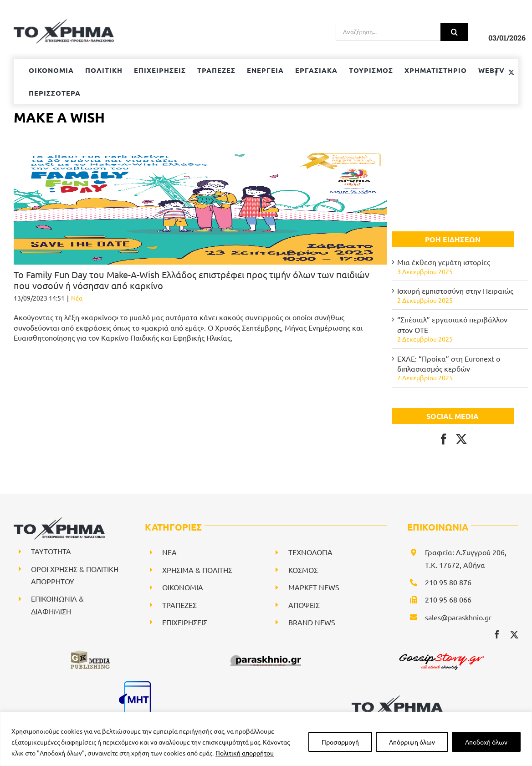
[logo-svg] (397, 699)
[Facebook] (444, 439)
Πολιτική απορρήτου (245, 753)
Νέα (77, 298)
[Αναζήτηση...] (388, 32)
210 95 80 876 (448, 582)
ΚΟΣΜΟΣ (303, 570)
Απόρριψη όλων (412, 742)
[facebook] (497, 634)
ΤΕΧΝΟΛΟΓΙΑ (310, 552)
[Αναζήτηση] (454, 32)
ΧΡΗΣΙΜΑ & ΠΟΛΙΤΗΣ (197, 570)
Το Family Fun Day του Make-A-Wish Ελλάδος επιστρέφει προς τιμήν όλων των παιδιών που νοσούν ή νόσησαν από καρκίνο (192, 280)
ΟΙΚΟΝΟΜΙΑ (183, 587)
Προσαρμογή (340, 742)
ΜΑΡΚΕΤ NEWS (314, 587)
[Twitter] (461, 439)
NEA (169, 552)
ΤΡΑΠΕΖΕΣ (179, 605)
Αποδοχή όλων (486, 742)
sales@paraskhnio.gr (458, 617)
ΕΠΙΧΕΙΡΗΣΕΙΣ (185, 622)
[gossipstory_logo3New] (441, 653)
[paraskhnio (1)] (266, 653)
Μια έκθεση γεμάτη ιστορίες (444, 262)
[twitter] (514, 634)
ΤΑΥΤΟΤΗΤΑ (51, 551)
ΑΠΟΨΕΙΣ (304, 605)
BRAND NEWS (312, 622)
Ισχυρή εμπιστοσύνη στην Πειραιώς (455, 291)
